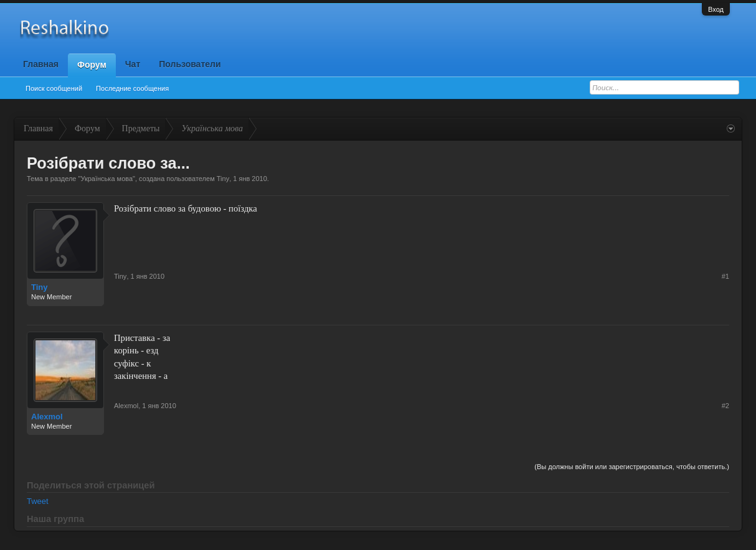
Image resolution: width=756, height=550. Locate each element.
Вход (716, 9)
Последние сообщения (132, 88)
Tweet (38, 501)
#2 (725, 406)
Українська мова (106, 179)
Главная (41, 64)
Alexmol (47, 417)
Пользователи (190, 64)
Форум (92, 65)
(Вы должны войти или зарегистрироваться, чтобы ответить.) (632, 467)
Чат (133, 64)
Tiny (223, 179)
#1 (725, 276)
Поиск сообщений (54, 88)
